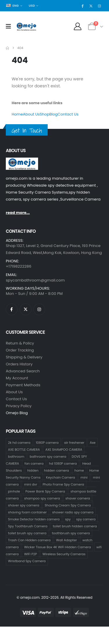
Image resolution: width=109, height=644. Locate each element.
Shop (45, 114)
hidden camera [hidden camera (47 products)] (56, 470)
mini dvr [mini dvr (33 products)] (31, 484)
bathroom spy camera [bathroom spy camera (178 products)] (48, 457)
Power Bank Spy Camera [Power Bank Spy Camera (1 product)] (45, 491)
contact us (16, 399)
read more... (18, 213)
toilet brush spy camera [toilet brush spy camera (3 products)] (27, 533)
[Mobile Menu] (10, 26)
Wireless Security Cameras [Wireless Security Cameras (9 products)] (64, 554)
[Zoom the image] (22, 161)
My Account (17, 378)
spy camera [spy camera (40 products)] (86, 519)
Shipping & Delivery (24, 357)
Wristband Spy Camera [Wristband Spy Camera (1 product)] (27, 561)
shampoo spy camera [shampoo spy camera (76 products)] (42, 498)
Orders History (19, 364)
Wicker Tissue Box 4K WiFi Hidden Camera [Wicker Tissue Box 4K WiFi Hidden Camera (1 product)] (58, 547)
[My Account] (78, 26)
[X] (91, 6)
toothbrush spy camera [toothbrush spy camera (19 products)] (71, 533)
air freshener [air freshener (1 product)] (74, 443)
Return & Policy (20, 343)
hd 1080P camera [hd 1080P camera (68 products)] (63, 463)
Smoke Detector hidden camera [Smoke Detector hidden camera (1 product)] (34, 519)
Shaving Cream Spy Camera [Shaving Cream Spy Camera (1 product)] (68, 505)
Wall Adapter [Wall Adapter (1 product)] (67, 540)
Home (17, 114)
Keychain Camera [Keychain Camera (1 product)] (60, 477)
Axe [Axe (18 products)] (93, 443)
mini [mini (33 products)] (84, 477)
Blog (53, 114)
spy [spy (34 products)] (68, 519)
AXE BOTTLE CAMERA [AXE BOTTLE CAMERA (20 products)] (24, 450)
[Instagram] (99, 6)
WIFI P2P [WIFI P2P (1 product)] (31, 554)
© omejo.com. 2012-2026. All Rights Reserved (54, 598)
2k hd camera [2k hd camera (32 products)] (19, 443)
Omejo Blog (17, 413)
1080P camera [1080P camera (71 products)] (47, 443)
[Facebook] (83, 6)
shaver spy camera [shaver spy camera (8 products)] (24, 505)
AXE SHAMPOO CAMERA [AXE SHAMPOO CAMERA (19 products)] (64, 450)
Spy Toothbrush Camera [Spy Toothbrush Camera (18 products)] (28, 526)
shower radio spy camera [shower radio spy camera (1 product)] (73, 512)
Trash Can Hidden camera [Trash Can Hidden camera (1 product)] (29, 540)
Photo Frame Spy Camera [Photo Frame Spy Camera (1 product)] (64, 484)
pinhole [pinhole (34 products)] (14, 491)
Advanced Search (23, 371)
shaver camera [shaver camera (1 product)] (78, 498)
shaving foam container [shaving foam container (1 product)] (27, 512)
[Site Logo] (26, 27)
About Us (31, 114)
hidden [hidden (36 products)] (33, 470)
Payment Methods (23, 385)
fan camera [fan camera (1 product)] (34, 463)
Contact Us (68, 114)
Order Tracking (20, 350)
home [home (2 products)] (79, 470)
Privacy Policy (19, 406)
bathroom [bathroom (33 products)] (16, 457)
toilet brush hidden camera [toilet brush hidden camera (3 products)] (75, 526)
